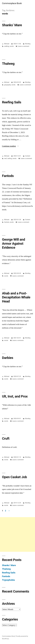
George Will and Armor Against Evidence (14, 244)
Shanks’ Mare (12, 25)
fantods (7, 222)
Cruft (6, 439)
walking (7, 46)
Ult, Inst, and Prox (15, 396)
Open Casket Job (14, 477)
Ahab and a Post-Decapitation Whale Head (16, 297)
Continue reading (10, 146)
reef (5, 158)
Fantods (8, 176)
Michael (7, 44)
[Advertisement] (17, 534)
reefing (10, 158)
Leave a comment (23, 46)
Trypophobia (8, 580)
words (12, 46)
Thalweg (8, 64)
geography (8, 85)
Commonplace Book (12, 3)
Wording (28, 44)
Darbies (8, 358)
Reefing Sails (12, 102)
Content (28, 156)
